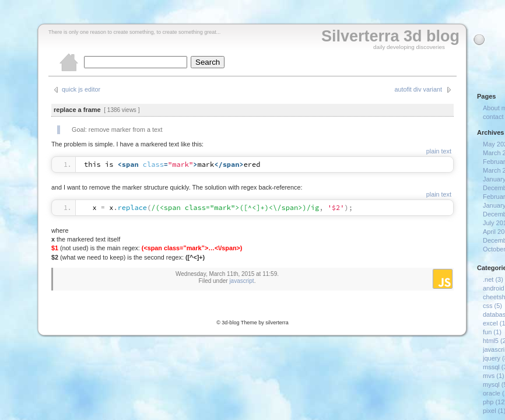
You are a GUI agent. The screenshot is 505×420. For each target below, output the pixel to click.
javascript (241, 281)
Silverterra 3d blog (390, 36)
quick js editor (81, 89)
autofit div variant (418, 89)
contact (493, 117)
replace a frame (77, 110)
